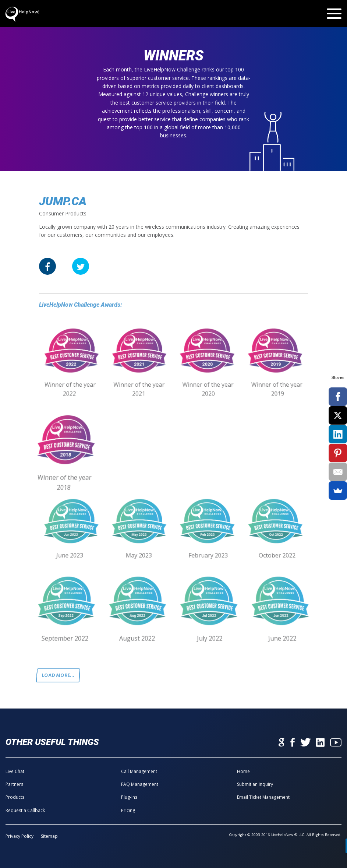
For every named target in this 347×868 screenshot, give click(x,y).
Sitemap (49, 836)
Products (15, 797)
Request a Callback (25, 810)
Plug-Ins (129, 797)
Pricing (128, 810)
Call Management (139, 771)
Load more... (58, 675)
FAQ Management (140, 784)
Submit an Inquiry (255, 784)
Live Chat (15, 771)
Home (243, 771)
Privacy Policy (20, 836)
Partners (14, 784)
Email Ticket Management (263, 797)
